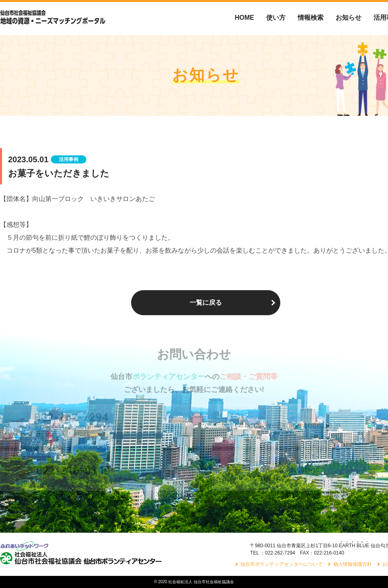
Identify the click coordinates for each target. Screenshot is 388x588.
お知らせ (348, 18)
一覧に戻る (206, 302)
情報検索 (311, 18)
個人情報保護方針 (353, 564)
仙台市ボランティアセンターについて (282, 564)
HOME (244, 18)
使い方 (276, 18)
